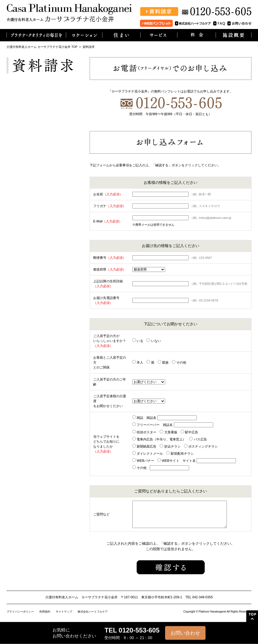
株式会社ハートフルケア (93, 612)
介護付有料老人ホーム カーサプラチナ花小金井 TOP (42, 47)
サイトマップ (64, 612)
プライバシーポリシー (20, 612)
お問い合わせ (185, 633)
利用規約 (45, 612)
